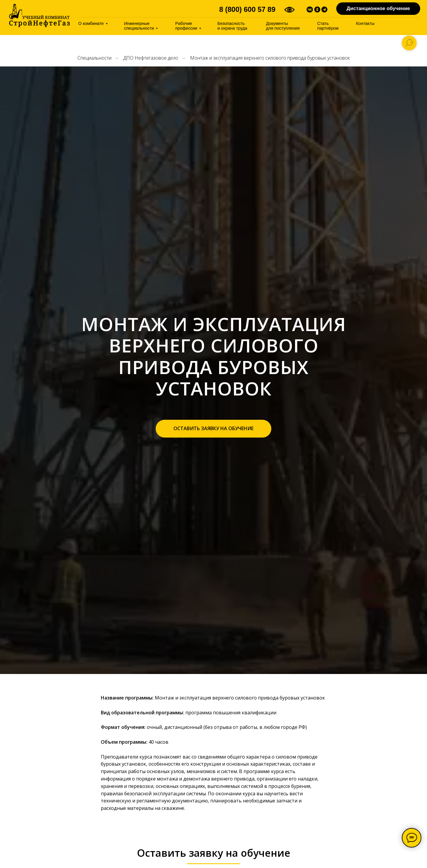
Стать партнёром (328, 26)
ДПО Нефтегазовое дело (151, 58)
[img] (39, 15)
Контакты (365, 23)
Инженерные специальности (139, 26)
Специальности (94, 58)
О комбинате (91, 23)
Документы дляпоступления (283, 26)
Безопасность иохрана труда (232, 26)
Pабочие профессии (186, 26)
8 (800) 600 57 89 (247, 9)
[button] (213, 429)
